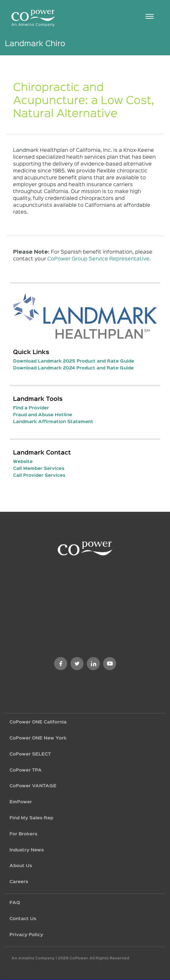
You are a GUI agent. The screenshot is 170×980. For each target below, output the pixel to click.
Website (23, 462)
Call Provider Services (39, 475)
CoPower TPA (26, 770)
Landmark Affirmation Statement (53, 422)
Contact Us (23, 919)
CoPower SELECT (30, 754)
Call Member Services (39, 469)
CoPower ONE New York (38, 738)
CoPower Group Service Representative (98, 259)
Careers (19, 882)
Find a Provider (31, 408)
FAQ (15, 903)
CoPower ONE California (38, 722)
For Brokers (23, 834)
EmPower (21, 802)
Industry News (27, 850)
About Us (21, 866)
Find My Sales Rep (31, 818)
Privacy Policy (26, 935)
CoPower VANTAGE (33, 786)
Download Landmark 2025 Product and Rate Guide (74, 361)
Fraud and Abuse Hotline (43, 415)
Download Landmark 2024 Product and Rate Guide (73, 368)
